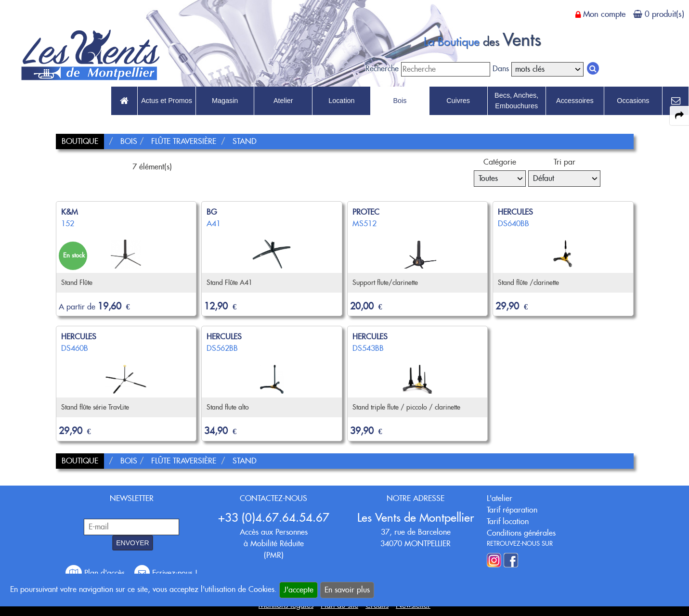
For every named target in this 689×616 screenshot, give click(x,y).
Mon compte (604, 14)
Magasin (225, 101)
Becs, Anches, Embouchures (516, 101)
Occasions (633, 101)
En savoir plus (347, 590)
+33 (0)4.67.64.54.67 (274, 518)
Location (341, 101)
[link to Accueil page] (124, 101)
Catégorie (500, 162)
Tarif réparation (512, 510)
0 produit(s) (664, 14)
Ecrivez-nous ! (166, 573)
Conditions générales (521, 533)
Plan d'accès (96, 573)
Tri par (565, 162)
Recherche (382, 69)
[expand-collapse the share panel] (679, 115)
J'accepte (299, 590)
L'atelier (500, 498)
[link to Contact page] (676, 101)
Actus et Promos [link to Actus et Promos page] (167, 101)
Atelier (283, 101)
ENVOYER (132, 543)
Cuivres (458, 101)
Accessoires (575, 101)
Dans (501, 69)
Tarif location (508, 521)
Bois (400, 101)
